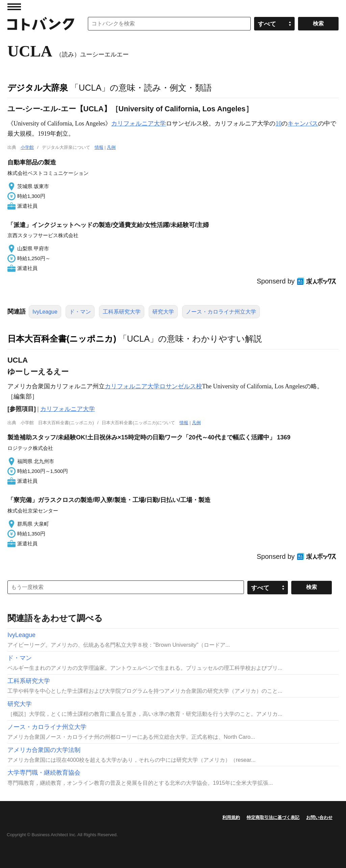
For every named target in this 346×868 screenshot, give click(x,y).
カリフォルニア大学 (139, 123)
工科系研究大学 (122, 312)
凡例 (111, 147)
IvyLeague (45, 312)
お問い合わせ (319, 817)
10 (278, 123)
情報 (99, 147)
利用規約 (231, 817)
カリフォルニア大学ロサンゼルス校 (153, 386)
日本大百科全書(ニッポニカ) (62, 339)
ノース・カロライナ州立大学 (221, 312)
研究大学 (163, 312)
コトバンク (41, 24)
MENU (14, 7)
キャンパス (303, 123)
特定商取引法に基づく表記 (273, 817)
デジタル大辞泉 (38, 88)
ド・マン (80, 312)
